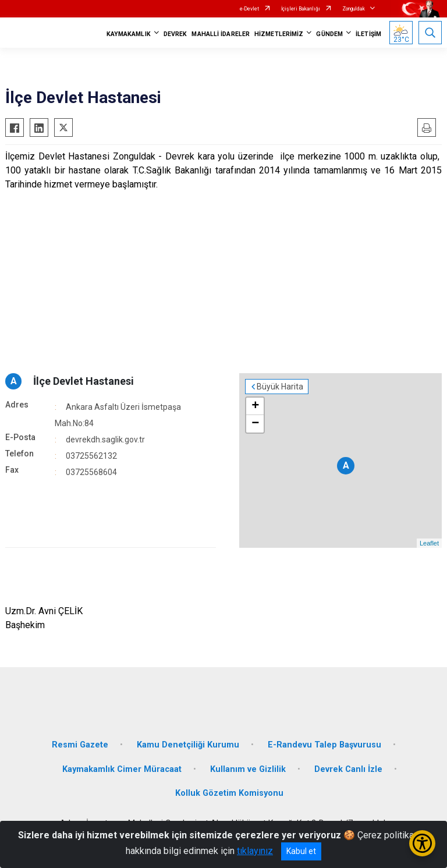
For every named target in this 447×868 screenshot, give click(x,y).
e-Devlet (249, 9)
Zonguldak (354, 9)
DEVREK (175, 34)
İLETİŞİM (368, 34)
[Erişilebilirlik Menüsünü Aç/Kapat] (422, 843)
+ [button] (255, 406)
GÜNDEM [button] (329, 34)
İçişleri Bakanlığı (301, 9)
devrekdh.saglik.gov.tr (105, 440)
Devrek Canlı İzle (348, 769)
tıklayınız (255, 851)
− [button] (255, 424)
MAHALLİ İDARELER (221, 34)
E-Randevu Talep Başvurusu (324, 745)
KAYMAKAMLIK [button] (129, 34)
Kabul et (301, 851)
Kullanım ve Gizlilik (248, 769)
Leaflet (429, 543)
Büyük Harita (280, 387)
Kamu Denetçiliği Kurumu (188, 745)
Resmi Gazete (80, 745)
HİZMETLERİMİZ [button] (279, 34)
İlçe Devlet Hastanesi (84, 381)
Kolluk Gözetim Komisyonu (229, 793)
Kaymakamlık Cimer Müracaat (122, 769)
